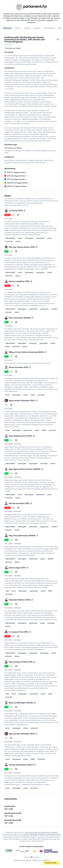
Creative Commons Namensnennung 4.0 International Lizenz (42, 834)
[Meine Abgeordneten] (35, 851)
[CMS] (9, 851)
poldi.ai (37, 857)
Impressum (46, 860)
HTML (11, 809)
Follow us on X (37, 860)
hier (24, 836)
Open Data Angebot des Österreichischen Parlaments (42, 832)
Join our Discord (26, 860)
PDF (6, 809)
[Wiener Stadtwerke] (48, 851)
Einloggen (17, 860)
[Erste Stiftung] (22, 851)
